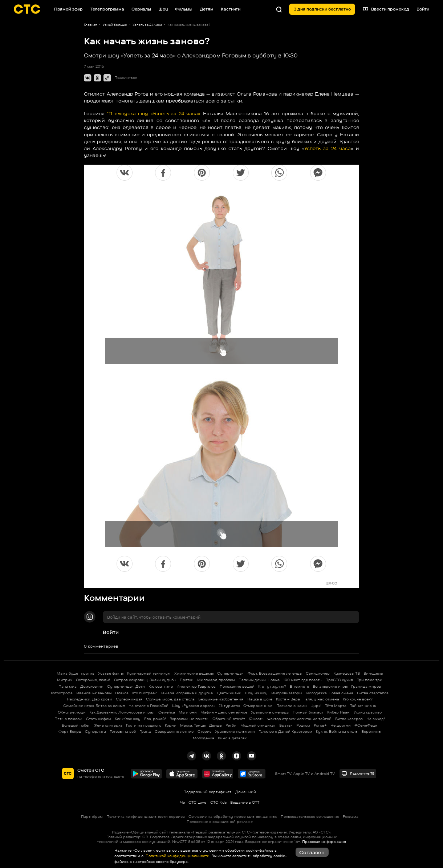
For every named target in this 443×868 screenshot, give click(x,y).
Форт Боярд (70, 732)
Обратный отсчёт (229, 719)
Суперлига (95, 732)
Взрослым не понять (189, 719)
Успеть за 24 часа (328, 148)
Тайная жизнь (363, 706)
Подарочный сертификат (207, 792)
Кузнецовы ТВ (347, 673)
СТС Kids (218, 802)
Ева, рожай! (155, 719)
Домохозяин (92, 686)
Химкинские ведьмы (194, 673)
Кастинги (231, 9)
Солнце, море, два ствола (170, 699)
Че (182, 802)
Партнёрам (92, 817)
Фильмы (184, 9)
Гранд (145, 732)
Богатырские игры (330, 686)
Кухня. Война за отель (337, 732)
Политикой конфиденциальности (177, 856)
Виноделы (373, 673)
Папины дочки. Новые (259, 680)
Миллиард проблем (216, 680)
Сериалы (141, 9)
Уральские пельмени (235, 732)
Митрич (65, 680)
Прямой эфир (69, 9)
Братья (286, 725)
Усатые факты (111, 673)
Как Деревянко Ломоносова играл (122, 712)
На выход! (376, 719)
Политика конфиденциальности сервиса (146, 817)
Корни (171, 725)
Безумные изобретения (221, 699)
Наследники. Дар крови (90, 699)
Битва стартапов (373, 693)
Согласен (312, 852)
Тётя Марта (336, 706)
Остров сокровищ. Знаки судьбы (145, 680)
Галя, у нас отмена (321, 699)
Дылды (216, 725)
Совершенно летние (174, 732)
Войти (111, 632)
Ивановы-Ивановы (94, 693)
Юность (256, 719)
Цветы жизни (229, 693)
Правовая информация (324, 842)
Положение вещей (237, 686)
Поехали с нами (292, 706)
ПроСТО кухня (339, 680)
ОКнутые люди (72, 712)
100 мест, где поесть (302, 680)
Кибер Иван (338, 712)
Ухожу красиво (368, 712)
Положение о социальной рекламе (220, 822)
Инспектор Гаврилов (196, 686)
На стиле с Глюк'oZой (149, 706)
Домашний (246, 792)
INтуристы (229, 706)
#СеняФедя (366, 725)
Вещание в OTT (245, 802)
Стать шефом (99, 719)
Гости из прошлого (144, 725)
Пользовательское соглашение (310, 817)
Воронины (371, 732)
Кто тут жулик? (272, 686)
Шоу (163, 9)
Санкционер (318, 673)
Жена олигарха (108, 725)
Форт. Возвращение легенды (275, 673)
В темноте (299, 686)
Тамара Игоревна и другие (187, 693)
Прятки (187, 680)
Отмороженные (258, 706)
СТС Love (197, 802)
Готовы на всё (123, 732)
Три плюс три (370, 680)
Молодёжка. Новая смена (329, 693)
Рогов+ (320, 725)
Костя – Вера (288, 699)
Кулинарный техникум (149, 673)
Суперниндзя (230, 673)
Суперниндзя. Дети (126, 686)
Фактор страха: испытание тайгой (299, 719)
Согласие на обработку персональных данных (233, 817)
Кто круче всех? (358, 699)
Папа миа (68, 686)
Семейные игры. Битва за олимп (94, 706)
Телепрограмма (107, 9)
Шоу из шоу (256, 693)
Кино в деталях (232, 738)
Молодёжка (204, 738)
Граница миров (366, 686)
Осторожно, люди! (93, 680)
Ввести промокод (386, 9)
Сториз (204, 732)
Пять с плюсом (68, 719)
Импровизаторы (286, 693)
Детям (207, 9)
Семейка (167, 712)
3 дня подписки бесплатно (322, 9)
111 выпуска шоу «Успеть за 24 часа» (154, 113)
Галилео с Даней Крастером (285, 732)
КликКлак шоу (128, 719)
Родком (303, 725)
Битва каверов (349, 719)
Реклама (351, 817)
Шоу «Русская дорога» (194, 706)
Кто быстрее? (145, 693)
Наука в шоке (260, 699)
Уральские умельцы (270, 712)
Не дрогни (341, 725)
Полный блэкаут (308, 712)
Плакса (122, 693)
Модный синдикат (258, 725)
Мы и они (188, 712)
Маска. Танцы (193, 725)
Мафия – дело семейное (224, 712)
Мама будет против (76, 673)
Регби (231, 725)
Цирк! (316, 706)
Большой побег (76, 725)
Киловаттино (161, 686)
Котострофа (62, 693)
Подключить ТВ (358, 774)
